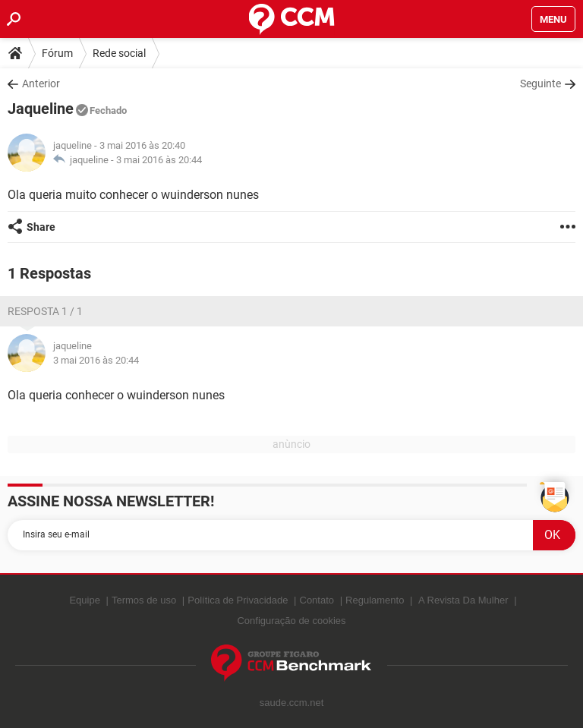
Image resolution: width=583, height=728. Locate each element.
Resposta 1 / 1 (45, 311)
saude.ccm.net (292, 703)
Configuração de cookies (291, 621)
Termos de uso (144, 600)
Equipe (84, 600)
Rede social (119, 53)
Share (41, 227)
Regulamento (375, 600)
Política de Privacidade (238, 600)
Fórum (57, 53)
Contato (317, 600)
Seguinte (540, 84)
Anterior (41, 84)
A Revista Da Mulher (463, 600)
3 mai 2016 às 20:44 (159, 160)
